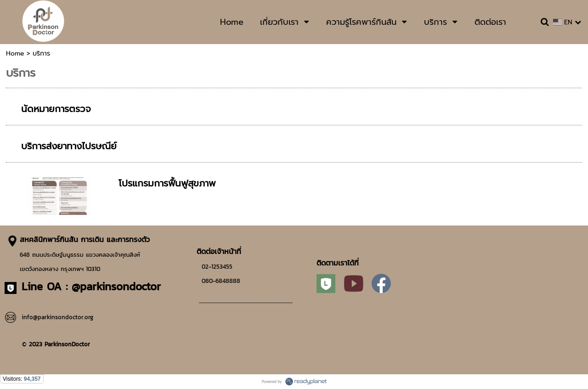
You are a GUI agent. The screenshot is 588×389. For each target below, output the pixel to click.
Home (15, 54)
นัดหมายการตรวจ (56, 109)
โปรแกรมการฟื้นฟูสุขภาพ (167, 183)
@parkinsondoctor (116, 286)
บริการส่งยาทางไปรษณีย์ (69, 146)
